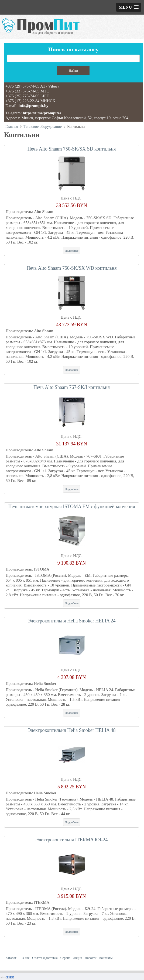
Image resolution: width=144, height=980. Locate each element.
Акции (78, 958)
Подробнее (72, 251)
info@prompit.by (34, 106)
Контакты (106, 958)
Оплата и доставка (45, 958)
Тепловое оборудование (43, 127)
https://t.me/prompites (42, 113)
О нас (26, 958)
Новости (91, 958)
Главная (12, 127)
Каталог (11, 958)
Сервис (65, 958)
